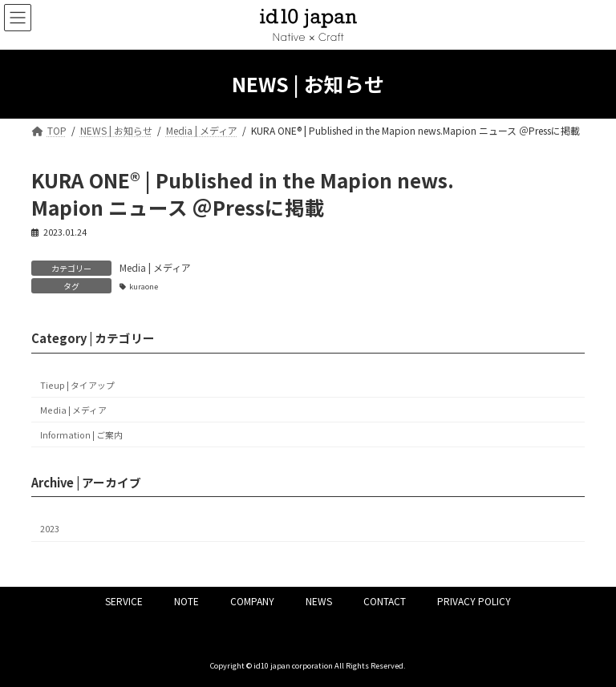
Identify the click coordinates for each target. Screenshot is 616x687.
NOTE (186, 601)
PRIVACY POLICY (474, 601)
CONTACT (385, 601)
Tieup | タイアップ (77, 385)
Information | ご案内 (81, 435)
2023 (50, 529)
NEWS (319, 601)
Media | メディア (155, 267)
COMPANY (252, 601)
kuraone (144, 286)
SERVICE (124, 601)
